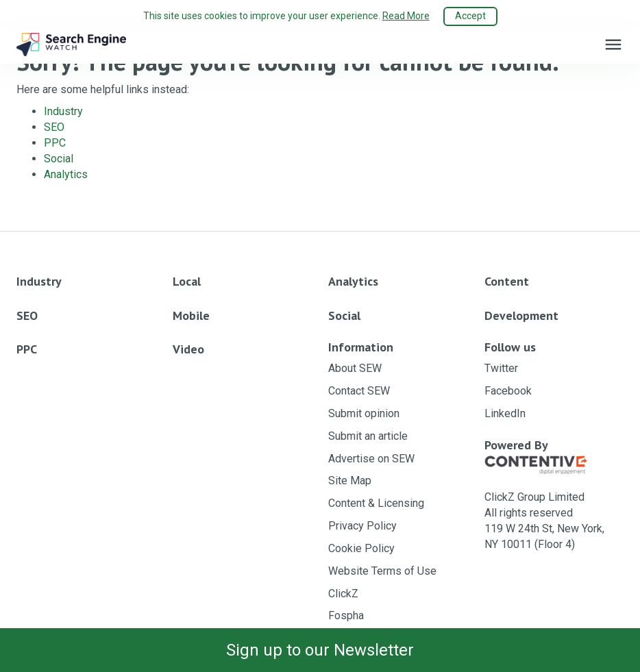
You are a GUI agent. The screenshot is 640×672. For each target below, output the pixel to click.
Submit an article (368, 436)
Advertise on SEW (371, 459)
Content (507, 281)
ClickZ (343, 594)
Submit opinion (364, 413)
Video (188, 349)
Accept (470, 16)
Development (521, 315)
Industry (63, 111)
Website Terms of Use (382, 571)
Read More (406, 16)
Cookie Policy (361, 548)
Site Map (350, 481)
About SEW (355, 368)
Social (59, 159)
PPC (55, 143)
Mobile (191, 315)
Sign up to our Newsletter (320, 650)
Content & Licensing (376, 503)
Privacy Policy (362, 526)
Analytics (66, 174)
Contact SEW (359, 391)
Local (187, 281)
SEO (54, 127)
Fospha (346, 615)
